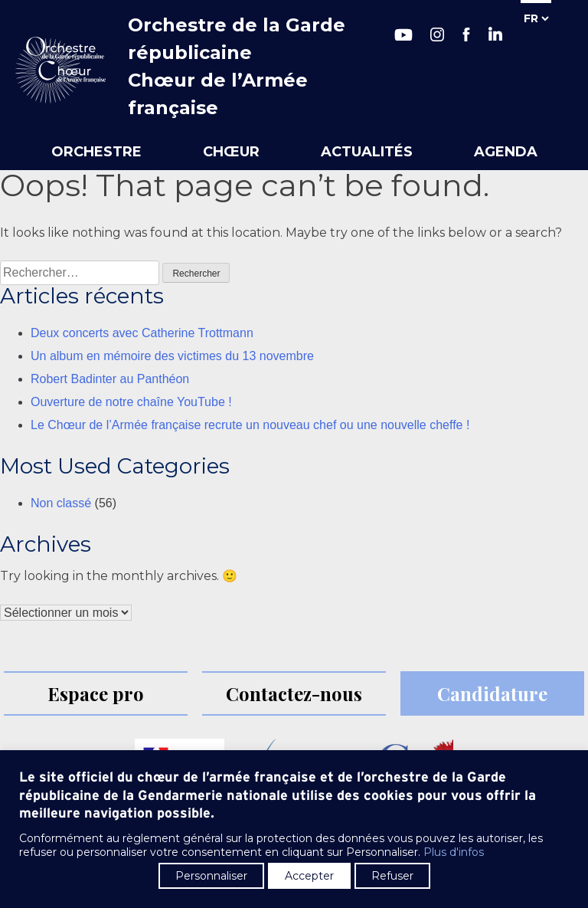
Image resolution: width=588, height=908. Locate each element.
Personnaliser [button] (211, 876)
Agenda (506, 152)
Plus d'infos (454, 852)
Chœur (231, 152)
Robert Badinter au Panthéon (110, 379)
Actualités (367, 152)
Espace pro (96, 693)
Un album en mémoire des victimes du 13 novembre (172, 356)
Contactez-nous (294, 693)
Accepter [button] (309, 876)
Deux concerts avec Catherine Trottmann (142, 333)
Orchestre (96, 152)
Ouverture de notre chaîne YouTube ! (131, 402)
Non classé (61, 503)
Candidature (492, 693)
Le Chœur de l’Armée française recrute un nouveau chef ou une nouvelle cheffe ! (250, 425)
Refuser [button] (392, 876)
